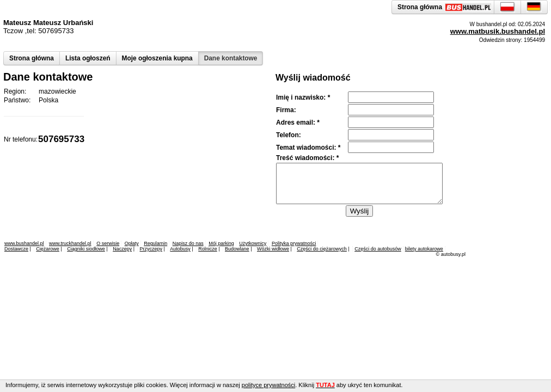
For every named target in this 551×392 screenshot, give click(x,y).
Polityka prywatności (294, 243)
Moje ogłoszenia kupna (157, 58)
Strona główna (32, 58)
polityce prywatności (268, 385)
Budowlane (237, 249)
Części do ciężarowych (322, 249)
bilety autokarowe (424, 249)
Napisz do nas (188, 243)
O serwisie (108, 243)
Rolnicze (208, 249)
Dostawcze (16, 249)
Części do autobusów (378, 249)
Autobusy (180, 249)
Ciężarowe (48, 249)
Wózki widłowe (273, 249)
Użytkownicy (253, 243)
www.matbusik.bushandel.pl (498, 31)
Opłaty (132, 243)
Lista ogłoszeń (88, 58)
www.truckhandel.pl (70, 243)
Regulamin (155, 243)
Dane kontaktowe (231, 58)
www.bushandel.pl (24, 243)
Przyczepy (151, 249)
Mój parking (221, 243)
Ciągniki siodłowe (86, 249)
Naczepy (122, 249)
